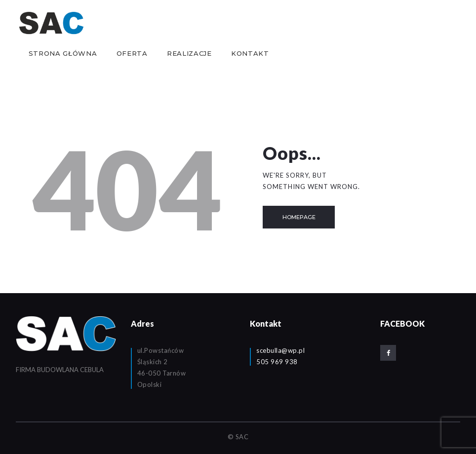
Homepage (299, 217)
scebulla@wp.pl (280, 350)
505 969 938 (277, 362)
